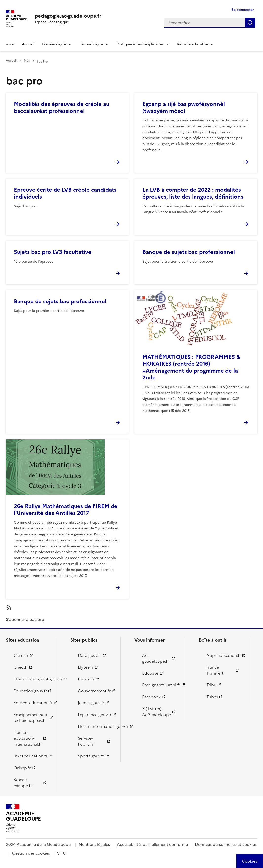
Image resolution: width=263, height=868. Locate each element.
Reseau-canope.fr (23, 783)
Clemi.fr (21, 655)
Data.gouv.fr (90, 655)
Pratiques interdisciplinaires (140, 44)
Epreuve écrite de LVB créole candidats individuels (65, 193)
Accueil (28, 44)
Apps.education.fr (224, 655)
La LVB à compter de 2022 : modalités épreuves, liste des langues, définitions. (194, 193)
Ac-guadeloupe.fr (155, 658)
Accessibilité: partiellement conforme (152, 844)
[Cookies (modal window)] (250, 861)
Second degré (91, 44)
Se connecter (243, 10)
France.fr (86, 679)
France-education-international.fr (28, 738)
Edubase (150, 673)
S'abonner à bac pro (25, 619)
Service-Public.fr (86, 741)
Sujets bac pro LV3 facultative (53, 252)
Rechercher (250, 23)
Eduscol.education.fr (32, 703)
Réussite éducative (193, 44)
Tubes (212, 697)
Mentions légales (94, 844)
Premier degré (54, 44)
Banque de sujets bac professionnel (189, 252)
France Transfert (215, 670)
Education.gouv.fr (30, 691)
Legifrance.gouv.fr (95, 715)
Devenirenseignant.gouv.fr (32, 679)
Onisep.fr (22, 768)
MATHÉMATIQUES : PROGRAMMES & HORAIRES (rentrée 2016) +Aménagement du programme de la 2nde (191, 367)
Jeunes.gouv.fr (91, 703)
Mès (27, 61)
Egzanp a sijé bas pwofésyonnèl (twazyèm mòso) (184, 107)
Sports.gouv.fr (91, 756)
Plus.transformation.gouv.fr (96, 726)
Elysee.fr (86, 667)
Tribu (211, 685)
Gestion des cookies (31, 853)
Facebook (151, 697)
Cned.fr (21, 667)
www (10, 44)
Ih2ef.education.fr (30, 756)
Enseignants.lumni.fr (161, 685)
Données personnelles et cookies (226, 844)
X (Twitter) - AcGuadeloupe (157, 712)
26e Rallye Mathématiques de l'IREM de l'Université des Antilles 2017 (66, 510)
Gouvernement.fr (94, 691)
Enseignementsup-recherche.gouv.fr (31, 717)
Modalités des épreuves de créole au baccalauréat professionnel (62, 107)
